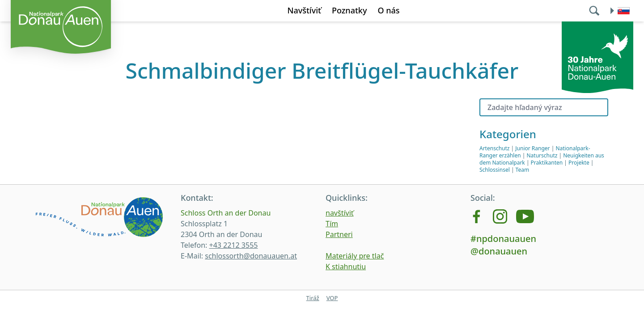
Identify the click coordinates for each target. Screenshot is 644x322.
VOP (332, 298)
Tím (332, 224)
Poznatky (349, 10)
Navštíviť (304, 10)
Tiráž (313, 298)
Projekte (579, 163)
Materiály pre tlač (355, 256)
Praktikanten (547, 163)
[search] (595, 11)
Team (523, 170)
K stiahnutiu (346, 267)
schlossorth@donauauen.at (251, 256)
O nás (388, 10)
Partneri (339, 234)
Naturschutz (542, 155)
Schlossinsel (495, 170)
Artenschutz (494, 148)
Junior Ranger (532, 148)
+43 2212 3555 (233, 245)
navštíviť (340, 213)
